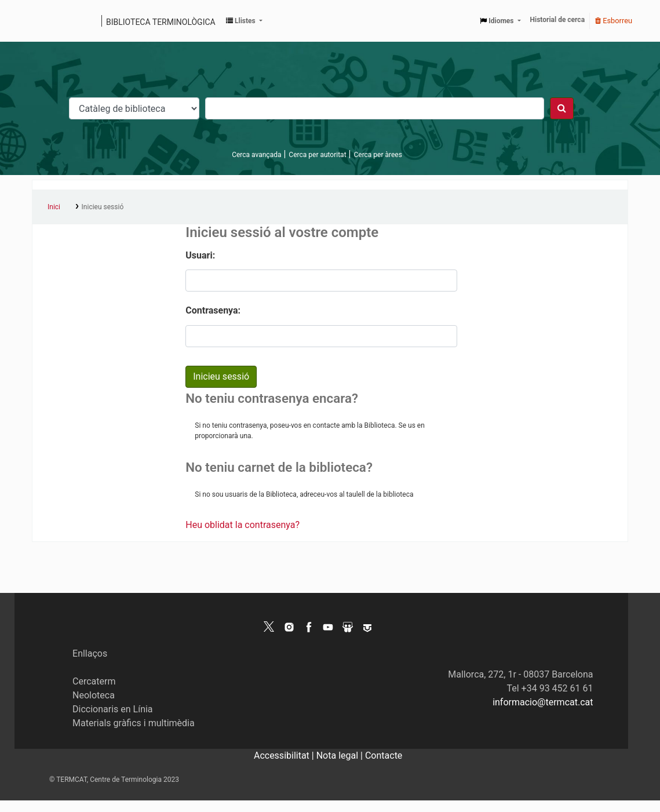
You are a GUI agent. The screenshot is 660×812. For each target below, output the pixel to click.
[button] (244, 21)
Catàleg (45, 21)
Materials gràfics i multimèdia (134, 723)
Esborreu (614, 21)
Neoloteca (94, 695)
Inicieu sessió (103, 207)
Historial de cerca (558, 20)
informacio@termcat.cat (543, 702)
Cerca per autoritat (317, 155)
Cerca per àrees (378, 155)
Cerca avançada (256, 155)
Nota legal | (341, 755)
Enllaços (90, 653)
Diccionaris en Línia (113, 709)
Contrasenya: (213, 310)
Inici (54, 207)
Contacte (384, 755)
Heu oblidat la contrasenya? (243, 525)
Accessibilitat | (285, 755)
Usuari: (200, 255)
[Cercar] (562, 108)
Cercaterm (94, 681)
